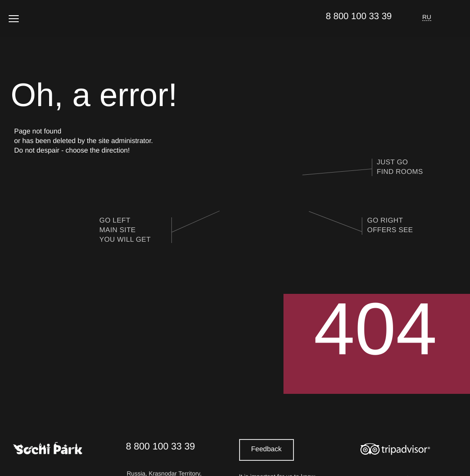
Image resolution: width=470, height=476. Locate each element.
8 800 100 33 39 (359, 16)
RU (427, 17)
